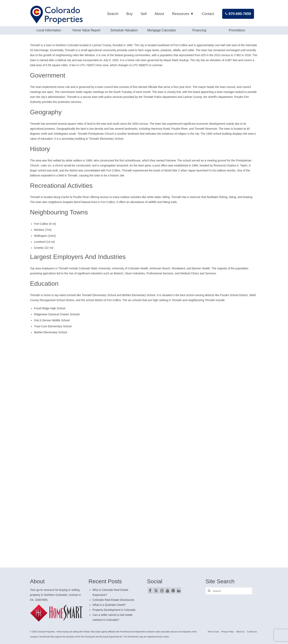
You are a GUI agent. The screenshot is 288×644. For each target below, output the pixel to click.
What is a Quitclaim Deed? (109, 605)
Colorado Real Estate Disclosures (113, 600)
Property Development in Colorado (114, 610)
